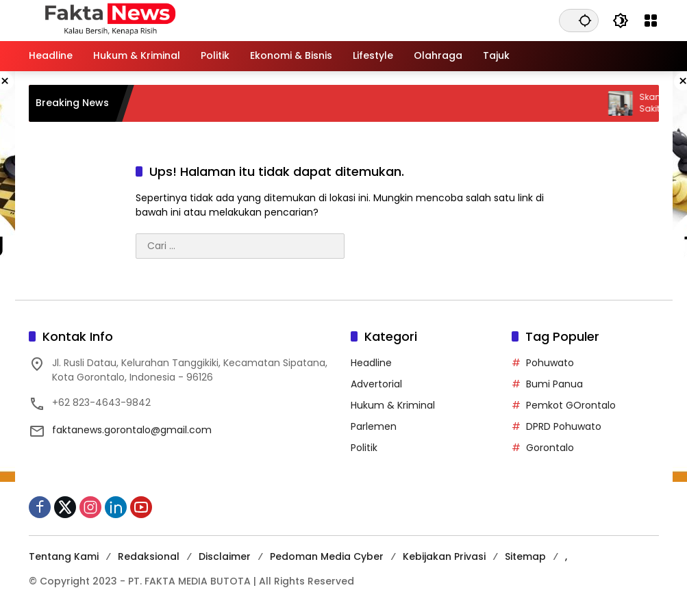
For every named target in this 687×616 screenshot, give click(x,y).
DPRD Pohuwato (564, 426)
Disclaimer (225, 556)
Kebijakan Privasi (444, 556)
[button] (585, 20)
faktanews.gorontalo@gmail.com (132, 430)
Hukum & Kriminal (393, 405)
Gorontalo (550, 448)
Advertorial (376, 384)
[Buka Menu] (651, 21)
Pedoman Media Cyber (327, 556)
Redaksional (149, 556)
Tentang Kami (64, 556)
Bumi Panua (554, 384)
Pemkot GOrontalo (571, 405)
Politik (364, 448)
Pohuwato (550, 363)
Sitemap (525, 556)
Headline (371, 363)
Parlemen (374, 426)
